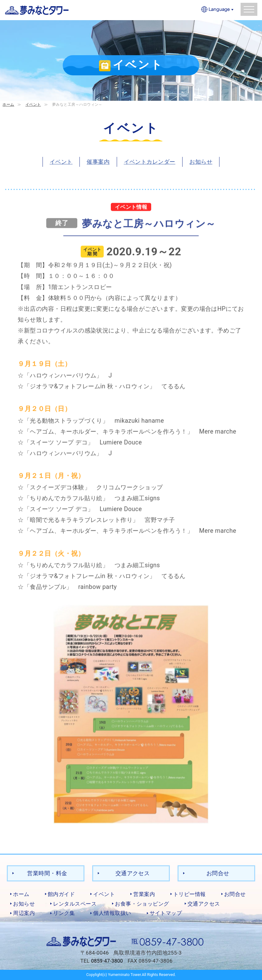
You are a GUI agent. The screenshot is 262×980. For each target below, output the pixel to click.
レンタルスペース (75, 903)
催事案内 (98, 162)
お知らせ (201, 162)
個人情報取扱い (112, 913)
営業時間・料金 (47, 873)
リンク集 (64, 913)
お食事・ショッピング (142, 903)
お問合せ (218, 873)
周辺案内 (24, 913)
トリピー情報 (190, 894)
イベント (33, 104)
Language (218, 10)
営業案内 (144, 894)
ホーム (8, 104)
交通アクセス (133, 873)
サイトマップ (166, 913)
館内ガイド (61, 894)
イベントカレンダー (150, 162)
